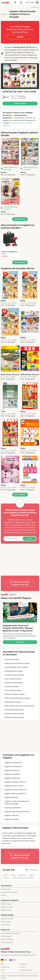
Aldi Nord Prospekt (7, 919)
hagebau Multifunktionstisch (15, 790)
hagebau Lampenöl (11, 819)
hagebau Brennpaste (11, 774)
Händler (13, 875)
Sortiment (6, 878)
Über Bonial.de (6, 889)
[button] (20, 85)
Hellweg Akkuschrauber (13, 671)
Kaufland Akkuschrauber (13, 683)
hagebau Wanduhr (11, 797)
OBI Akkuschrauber (11, 659)
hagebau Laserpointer (12, 808)
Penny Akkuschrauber (12, 690)
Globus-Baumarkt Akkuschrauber (16, 663)
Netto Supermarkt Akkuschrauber (16, 698)
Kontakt (23, 967)
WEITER (20, 37)
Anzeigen (35, 7)
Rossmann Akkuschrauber (13, 714)
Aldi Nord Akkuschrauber (13, 710)
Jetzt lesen (20, 642)
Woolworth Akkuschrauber (14, 694)
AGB (2, 970)
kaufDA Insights (6, 936)
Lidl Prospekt (5, 925)
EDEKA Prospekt (6, 904)
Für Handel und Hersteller (9, 892)
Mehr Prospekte (20, 219)
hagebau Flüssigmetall (12, 766)
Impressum (24, 964)
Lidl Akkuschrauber (11, 687)
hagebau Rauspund (11, 770)
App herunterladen (7, 939)
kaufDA (5, 875)
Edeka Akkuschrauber (12, 702)
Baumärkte (22, 875)
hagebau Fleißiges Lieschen (14, 782)
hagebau (31, 875)
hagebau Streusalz (11, 815)
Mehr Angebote (20, 262)
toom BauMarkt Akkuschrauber (15, 667)
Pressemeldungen (7, 942)
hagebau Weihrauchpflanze (14, 793)
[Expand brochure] (20, 76)
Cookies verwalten (26, 970)
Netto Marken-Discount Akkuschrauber (19, 706)
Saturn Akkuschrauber (12, 679)
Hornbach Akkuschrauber (13, 675)
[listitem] (10, 157)
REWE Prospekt (6, 910)
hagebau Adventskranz (12, 763)
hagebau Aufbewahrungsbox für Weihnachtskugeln (16, 802)
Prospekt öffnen (20, 103)
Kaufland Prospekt (7, 907)
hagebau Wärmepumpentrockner (16, 811)
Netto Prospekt (6, 922)
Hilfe (2, 964)
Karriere (4, 895)
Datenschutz (31, 533)
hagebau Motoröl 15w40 (13, 786)
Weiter (29, 539)
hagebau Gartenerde (11, 778)
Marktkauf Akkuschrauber (13, 717)
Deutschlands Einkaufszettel (10, 933)
